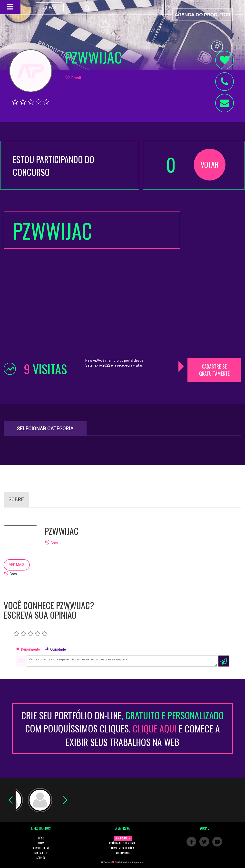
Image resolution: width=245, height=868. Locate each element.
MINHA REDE (41, 853)
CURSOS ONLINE (41, 848)
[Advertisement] (214, 285)
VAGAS (41, 843)
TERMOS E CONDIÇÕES (122, 848)
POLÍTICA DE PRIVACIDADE (123, 843)
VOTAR (210, 164)
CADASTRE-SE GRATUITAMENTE (214, 370)
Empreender (138, 863)
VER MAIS (17, 565)
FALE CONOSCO (122, 853)
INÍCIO (41, 838)
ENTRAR (49, 7)
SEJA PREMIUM (123, 838)
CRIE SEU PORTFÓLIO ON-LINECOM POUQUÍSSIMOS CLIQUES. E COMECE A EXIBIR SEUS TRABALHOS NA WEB (122, 728)
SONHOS (41, 858)
